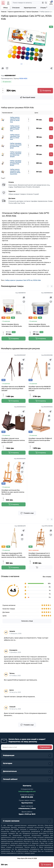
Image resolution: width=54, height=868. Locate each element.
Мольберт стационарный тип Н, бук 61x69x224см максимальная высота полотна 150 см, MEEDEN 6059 (39, 555)
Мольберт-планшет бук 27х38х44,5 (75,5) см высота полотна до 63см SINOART (40, 440)
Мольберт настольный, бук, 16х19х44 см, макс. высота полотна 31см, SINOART (13, 492)
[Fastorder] (23, 360)
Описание (16, 8)
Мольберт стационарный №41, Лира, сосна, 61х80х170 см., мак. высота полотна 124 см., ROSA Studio (13, 555)
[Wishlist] (24, 302)
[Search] (46, 3)
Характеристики (30, 8)
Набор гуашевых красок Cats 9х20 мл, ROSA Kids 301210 (16, 163)
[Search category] (43, 3)
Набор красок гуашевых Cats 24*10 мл (19, 280)
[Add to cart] (51, 120)
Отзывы (44, 8)
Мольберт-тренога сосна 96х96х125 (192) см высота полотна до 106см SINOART (13, 389)
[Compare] (24, 297)
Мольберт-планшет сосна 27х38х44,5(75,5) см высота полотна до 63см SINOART (13, 440)
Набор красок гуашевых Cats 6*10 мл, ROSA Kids (15, 128)
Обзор (5, 8)
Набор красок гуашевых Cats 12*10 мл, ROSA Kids (15, 120)
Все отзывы (47, 577)
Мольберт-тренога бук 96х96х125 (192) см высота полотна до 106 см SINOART (40, 389)
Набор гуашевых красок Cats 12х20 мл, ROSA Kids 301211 (16, 146)
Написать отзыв (27, 621)
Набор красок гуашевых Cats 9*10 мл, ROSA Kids (15, 137)
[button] (48, 286)
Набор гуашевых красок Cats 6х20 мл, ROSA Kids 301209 (16, 154)
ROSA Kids (37, 280)
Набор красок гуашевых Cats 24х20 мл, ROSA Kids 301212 (15, 172)
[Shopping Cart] (51, 3)
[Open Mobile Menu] (8, 3)
